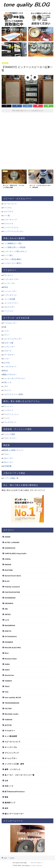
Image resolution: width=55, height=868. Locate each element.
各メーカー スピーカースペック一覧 (20, 775)
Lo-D (7, 620)
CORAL (8, 559)
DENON (8, 564)
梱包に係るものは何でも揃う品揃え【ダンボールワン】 (23, 490)
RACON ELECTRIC (13, 648)
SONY (7, 670)
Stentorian (9, 675)
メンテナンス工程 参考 (14, 764)
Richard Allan (11, 659)
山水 (6, 781)
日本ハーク (9, 786)
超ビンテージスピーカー (14, 814)
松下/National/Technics (15, 792)
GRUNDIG (9, 603)
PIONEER (9, 642)
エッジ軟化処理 (11, 736)
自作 (6, 808)
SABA (7, 664)
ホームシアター (11, 758)
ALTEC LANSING (12, 542)
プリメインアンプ (12, 753)
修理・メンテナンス (13, 769)
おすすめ (8, 725)
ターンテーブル (11, 747)
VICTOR (8, 709)
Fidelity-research (12, 587)
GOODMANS (10, 598)
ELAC (7, 581)
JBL (6, 609)
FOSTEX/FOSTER (12, 592)
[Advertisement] (27, 140)
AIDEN (8, 537)
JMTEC (8, 614)
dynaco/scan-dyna (13, 576)
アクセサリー (10, 731)
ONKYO (8, 631)
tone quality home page (20, 863)
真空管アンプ (10, 803)
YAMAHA (9, 720)
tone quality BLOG (13, 697)
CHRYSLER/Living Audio (16, 553)
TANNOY (5, 63)
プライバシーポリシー (36, 863)
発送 (6, 797)
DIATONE (9, 570)
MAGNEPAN (10, 625)
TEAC (7, 686)
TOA (7, 692)
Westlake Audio (12, 714)
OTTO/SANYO (11, 637)
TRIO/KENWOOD (12, 703)
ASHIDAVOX (10, 548)
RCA (7, 653)
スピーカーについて (13, 742)
